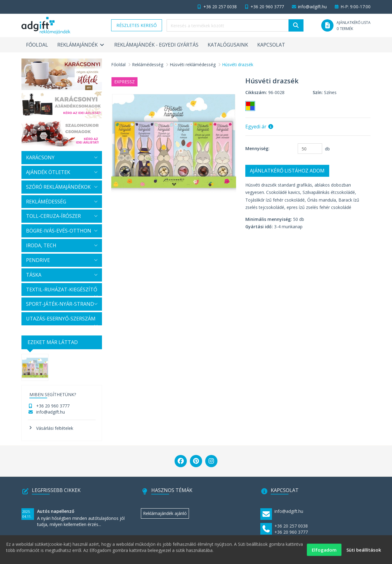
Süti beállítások (364, 552)
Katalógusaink (228, 45)
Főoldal (37, 45)
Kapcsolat (271, 45)
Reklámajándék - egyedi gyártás (156, 45)
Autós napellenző (56, 511)
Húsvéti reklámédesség (193, 64)
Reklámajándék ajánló (165, 513)
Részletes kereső (137, 25)
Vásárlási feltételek (55, 428)
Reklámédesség (148, 64)
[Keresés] (296, 25)
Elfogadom (324, 552)
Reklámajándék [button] (81, 45)
